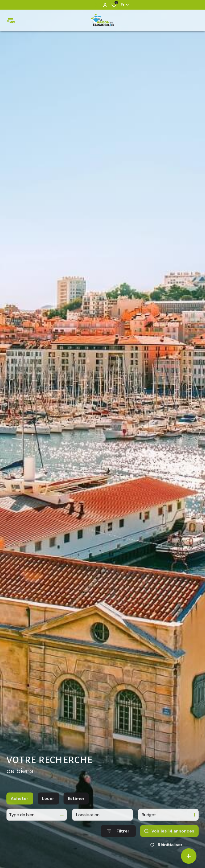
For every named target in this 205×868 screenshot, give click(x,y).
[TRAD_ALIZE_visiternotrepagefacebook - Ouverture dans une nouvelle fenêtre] (90, 5)
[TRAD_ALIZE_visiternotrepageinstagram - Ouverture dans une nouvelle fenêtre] (97, 5)
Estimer (76, 806)
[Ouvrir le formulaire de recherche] (118, 839)
